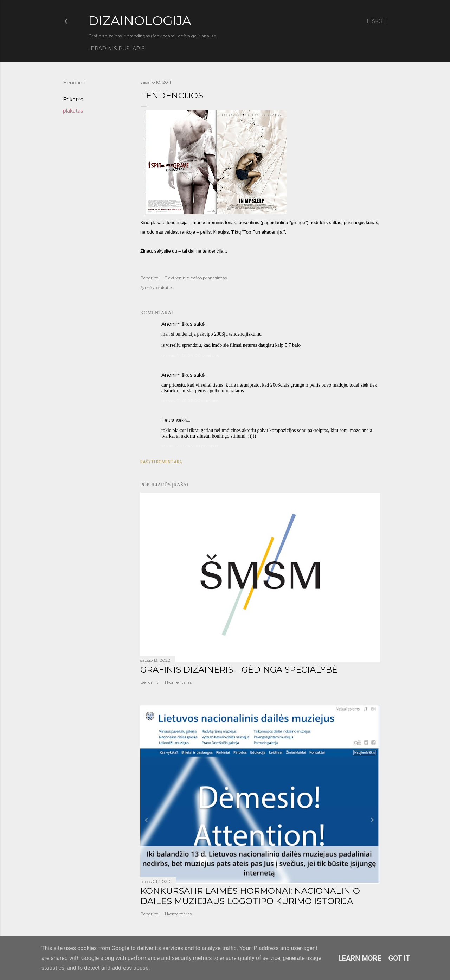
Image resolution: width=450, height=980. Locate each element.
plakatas (73, 111)
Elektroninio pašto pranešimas (196, 278)
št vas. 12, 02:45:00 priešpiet (190, 446)
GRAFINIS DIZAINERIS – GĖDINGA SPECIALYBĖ (239, 670)
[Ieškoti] (377, 21)
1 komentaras (178, 682)
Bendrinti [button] (74, 83)
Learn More (360, 958)
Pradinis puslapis (118, 49)
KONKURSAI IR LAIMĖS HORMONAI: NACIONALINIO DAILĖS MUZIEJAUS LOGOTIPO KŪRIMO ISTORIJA (250, 896)
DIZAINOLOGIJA (140, 20)
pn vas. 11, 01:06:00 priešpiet (190, 400)
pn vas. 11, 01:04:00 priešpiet (190, 355)
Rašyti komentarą (161, 462)
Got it (399, 958)
